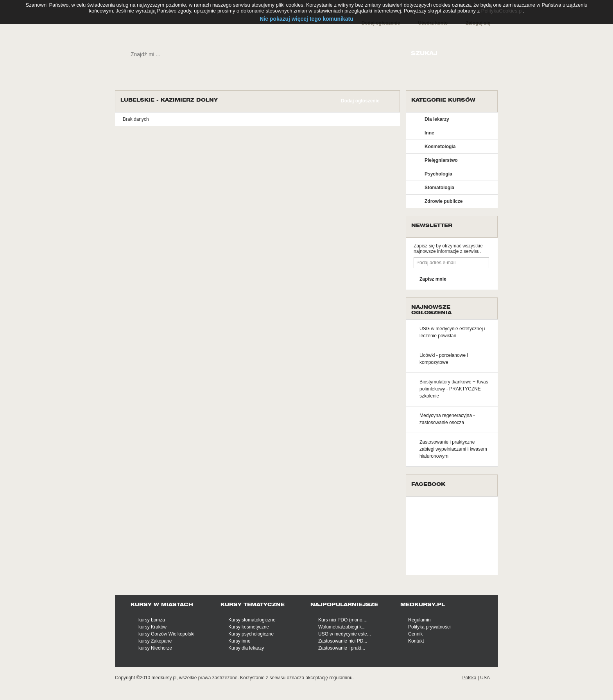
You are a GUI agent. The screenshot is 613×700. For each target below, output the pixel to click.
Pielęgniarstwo (441, 160)
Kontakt (416, 641)
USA (485, 678)
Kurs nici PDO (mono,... (343, 620)
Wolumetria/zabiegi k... (342, 627)
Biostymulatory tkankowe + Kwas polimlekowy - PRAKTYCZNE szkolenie (454, 389)
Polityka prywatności (429, 627)
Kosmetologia (440, 147)
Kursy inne (239, 641)
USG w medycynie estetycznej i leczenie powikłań (452, 332)
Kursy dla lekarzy (246, 648)
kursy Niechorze (155, 648)
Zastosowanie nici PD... (343, 641)
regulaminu (341, 678)
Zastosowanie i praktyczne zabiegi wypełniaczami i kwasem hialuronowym (453, 449)
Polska (469, 678)
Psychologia (438, 174)
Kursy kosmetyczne (249, 627)
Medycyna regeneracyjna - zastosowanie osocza (447, 419)
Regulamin (419, 620)
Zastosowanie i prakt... (342, 648)
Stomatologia (439, 188)
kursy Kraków (152, 627)
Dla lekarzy (437, 119)
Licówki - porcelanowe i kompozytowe (444, 359)
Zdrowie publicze (444, 201)
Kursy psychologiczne (251, 634)
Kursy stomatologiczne (252, 620)
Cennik (415, 634)
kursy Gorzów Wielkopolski (166, 634)
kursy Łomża (152, 620)
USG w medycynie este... (345, 634)
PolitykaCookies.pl (502, 11)
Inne (429, 133)
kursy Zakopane (155, 641)
